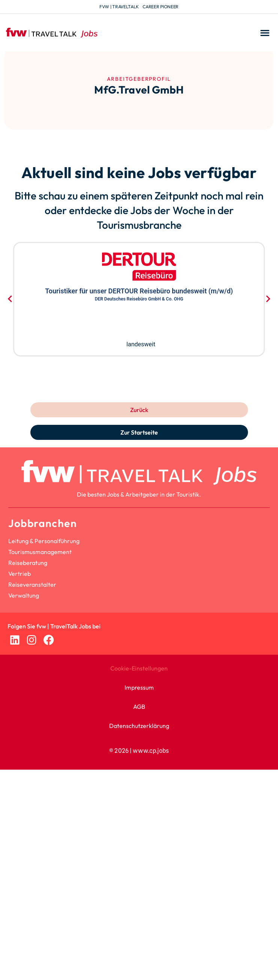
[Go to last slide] (10, 299)
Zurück (139, 410)
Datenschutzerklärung (139, 726)
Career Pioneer (161, 7)
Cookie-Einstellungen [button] (139, 668)
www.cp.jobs (151, 751)
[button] (265, 33)
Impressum (139, 687)
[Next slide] (268, 299)
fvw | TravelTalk (119, 7)
